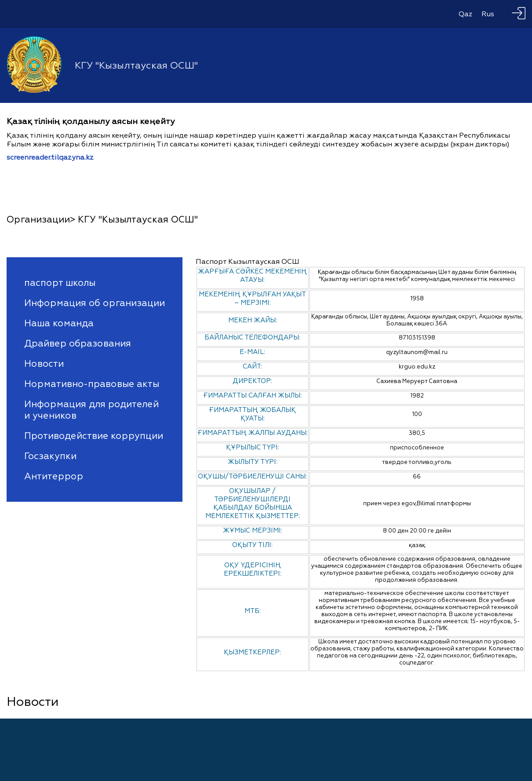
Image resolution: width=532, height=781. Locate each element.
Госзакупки (50, 456)
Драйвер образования (78, 343)
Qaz (466, 14)
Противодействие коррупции (94, 436)
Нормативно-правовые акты (92, 384)
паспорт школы (60, 283)
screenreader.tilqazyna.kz (50, 157)
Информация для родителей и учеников (91, 410)
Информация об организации (95, 303)
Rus (488, 14)
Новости (44, 364)
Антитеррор (54, 476)
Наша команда (59, 323)
